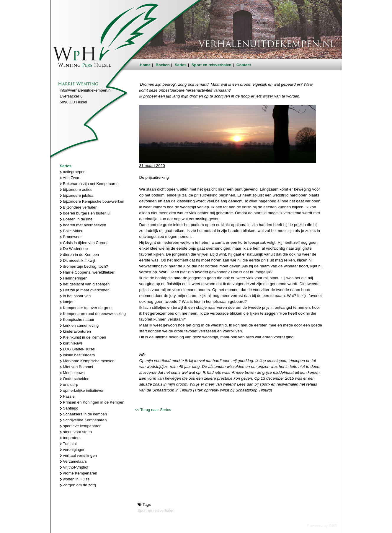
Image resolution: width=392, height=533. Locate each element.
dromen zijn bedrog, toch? (84, 266)
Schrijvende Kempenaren (83, 420)
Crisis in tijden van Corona (84, 243)
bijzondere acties (76, 190)
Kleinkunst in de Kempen (83, 337)
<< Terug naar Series (153, 410)
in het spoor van (75, 296)
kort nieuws (71, 343)
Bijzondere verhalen (79, 207)
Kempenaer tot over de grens (87, 308)
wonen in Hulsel (75, 479)
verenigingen (73, 450)
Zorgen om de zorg (78, 485)
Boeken (163, 65)
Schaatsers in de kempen (84, 414)
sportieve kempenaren (81, 426)
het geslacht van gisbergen (85, 284)
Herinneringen (74, 278)
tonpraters (70, 438)
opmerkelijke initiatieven (82, 390)
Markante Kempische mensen (87, 361)
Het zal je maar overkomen (85, 290)
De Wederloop (74, 249)
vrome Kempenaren (79, 473)
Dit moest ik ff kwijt (78, 260)
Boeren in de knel (77, 219)
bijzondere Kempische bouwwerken (92, 201)
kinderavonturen (76, 331)
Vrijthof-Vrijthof (74, 467)
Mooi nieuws (72, 373)
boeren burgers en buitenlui (85, 213)
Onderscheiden (75, 379)
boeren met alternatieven (83, 225)
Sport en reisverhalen (211, 65)
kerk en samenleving (79, 325)
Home (145, 65)
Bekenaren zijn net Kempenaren (89, 184)
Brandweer (71, 237)
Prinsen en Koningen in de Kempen (92, 402)
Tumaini (68, 444)
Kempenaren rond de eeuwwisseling (93, 314)
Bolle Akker (71, 231)
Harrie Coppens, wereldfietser (87, 272)
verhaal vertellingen (79, 455)
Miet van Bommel (77, 367)
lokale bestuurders (77, 355)
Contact (244, 65)
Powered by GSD (322, 525)
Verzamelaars (73, 461)
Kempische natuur (77, 320)
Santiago (69, 408)
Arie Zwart (70, 178)
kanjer (67, 302)
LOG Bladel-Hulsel (78, 349)
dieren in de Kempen (80, 255)
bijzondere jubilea (77, 195)
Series (181, 65)
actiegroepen (73, 172)
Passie (67, 396)
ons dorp (69, 385)
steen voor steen (76, 432)
